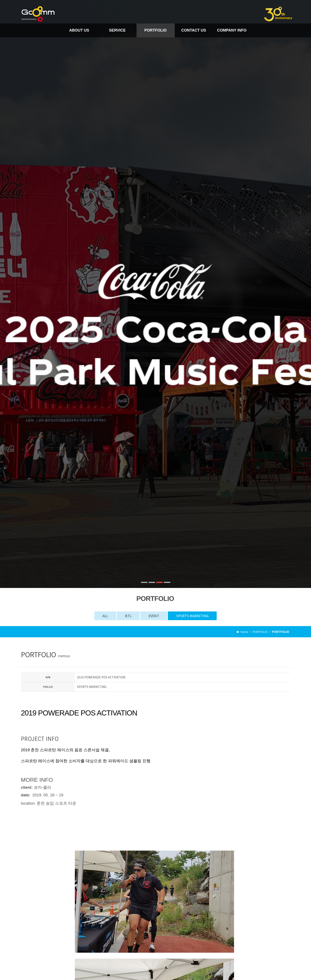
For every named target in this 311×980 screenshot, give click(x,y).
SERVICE (117, 30)
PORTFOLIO (155, 30)
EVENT (154, 616)
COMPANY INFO (232, 30)
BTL (128, 616)
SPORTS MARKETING (193, 616)
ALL (104, 616)
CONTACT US (194, 30)
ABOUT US (79, 30)
